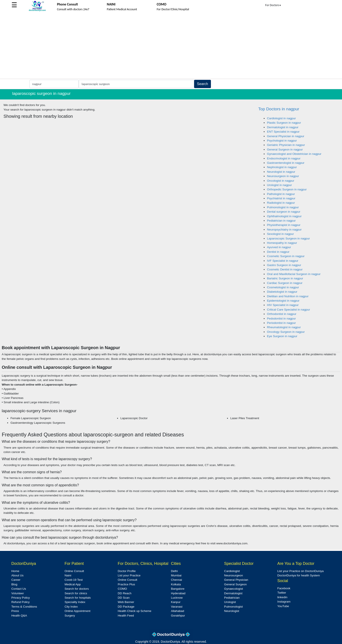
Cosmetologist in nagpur (283, 287)
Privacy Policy (21, 598)
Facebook (284, 588)
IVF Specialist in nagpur (283, 261)
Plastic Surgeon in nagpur (284, 123)
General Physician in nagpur (286, 136)
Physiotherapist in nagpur (284, 225)
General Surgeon (236, 584)
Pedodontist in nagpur (281, 319)
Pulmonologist (233, 607)
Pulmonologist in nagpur (283, 207)
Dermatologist (233, 593)
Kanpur (176, 602)
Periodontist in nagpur (281, 323)
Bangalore (178, 589)
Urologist (230, 602)
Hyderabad (178, 593)
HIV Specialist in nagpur (283, 305)
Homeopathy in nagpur (282, 243)
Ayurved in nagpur (279, 247)
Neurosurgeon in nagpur (283, 176)
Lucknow (177, 598)
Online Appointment (78, 611)
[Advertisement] (171, 46)
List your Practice (129, 575)
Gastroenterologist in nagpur (286, 163)
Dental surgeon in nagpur (284, 212)
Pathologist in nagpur (281, 194)
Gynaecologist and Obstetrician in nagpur (294, 154)
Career (16, 580)
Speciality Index (75, 602)
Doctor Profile (127, 571)
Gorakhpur (178, 616)
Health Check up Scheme (135, 611)
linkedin (282, 597)
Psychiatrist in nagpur (281, 198)
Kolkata (176, 584)
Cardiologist (232, 571)
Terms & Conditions (24, 607)
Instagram (284, 602)
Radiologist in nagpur (281, 203)
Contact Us (19, 589)
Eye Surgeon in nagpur (282, 336)
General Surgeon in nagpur (285, 149)
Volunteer (18, 593)
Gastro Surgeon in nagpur (284, 265)
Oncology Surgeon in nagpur (286, 332)
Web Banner (126, 602)
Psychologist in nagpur (282, 141)
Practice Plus (126, 584)
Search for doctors (77, 589)
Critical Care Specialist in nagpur (288, 310)
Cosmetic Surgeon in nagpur (286, 256)
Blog (14, 584)
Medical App (73, 584)
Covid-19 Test (74, 580)
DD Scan (124, 598)
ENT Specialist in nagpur (283, 132)
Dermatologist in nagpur (283, 127)
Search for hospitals (78, 598)
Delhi (174, 571)
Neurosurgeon (234, 575)
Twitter (282, 593)
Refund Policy (21, 602)
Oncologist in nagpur (281, 181)
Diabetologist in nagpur (282, 292)
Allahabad (178, 611)
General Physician (236, 580)
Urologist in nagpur (279, 185)
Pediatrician (232, 598)
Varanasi (177, 607)
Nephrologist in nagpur (282, 167)
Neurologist (232, 611)
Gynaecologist (234, 589)
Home (15, 571)
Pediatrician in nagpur (281, 221)
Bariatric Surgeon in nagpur (285, 278)
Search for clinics (76, 593)
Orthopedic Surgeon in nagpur (287, 189)
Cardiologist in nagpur (281, 118)
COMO (122, 589)
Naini (68, 575)
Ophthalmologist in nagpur (284, 216)
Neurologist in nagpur (281, 172)
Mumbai (176, 575)
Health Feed (126, 616)
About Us (17, 575)
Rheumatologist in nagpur (284, 327)
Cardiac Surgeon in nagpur (285, 283)
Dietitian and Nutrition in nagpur (288, 296)
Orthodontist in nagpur (282, 314)
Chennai (177, 580)
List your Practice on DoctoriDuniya (300, 571)
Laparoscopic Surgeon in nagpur (288, 238)
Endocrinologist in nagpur (284, 158)
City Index (71, 607)
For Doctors (273, 5)
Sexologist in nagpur (280, 234)
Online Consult (74, 571)
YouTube (283, 606)
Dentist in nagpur (278, 252)
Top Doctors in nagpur (279, 109)
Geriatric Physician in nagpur (286, 145)
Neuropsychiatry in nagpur (284, 230)
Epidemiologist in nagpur (283, 301)
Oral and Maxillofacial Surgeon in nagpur (294, 274)
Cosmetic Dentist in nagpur (285, 269)
